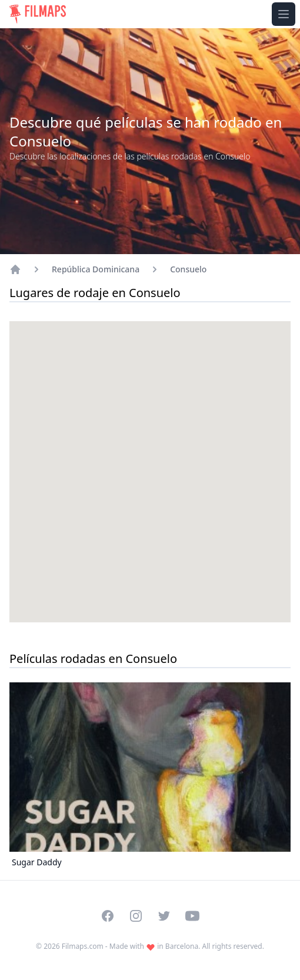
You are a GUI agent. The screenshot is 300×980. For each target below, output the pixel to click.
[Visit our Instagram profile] (136, 916)
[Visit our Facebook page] (108, 916)
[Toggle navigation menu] (284, 14)
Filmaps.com (83, 946)
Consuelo (188, 269)
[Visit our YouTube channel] (192, 916)
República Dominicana (96, 269)
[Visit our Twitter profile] (164, 916)
